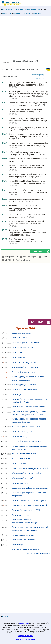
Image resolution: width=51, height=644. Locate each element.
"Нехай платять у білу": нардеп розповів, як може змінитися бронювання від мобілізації (28, 120)
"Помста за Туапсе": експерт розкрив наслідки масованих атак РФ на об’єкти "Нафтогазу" (29, 144)
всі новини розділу (38, 75)
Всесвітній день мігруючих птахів (27, 426)
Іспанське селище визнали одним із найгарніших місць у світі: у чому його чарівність (26, 208)
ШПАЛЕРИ (37, 14)
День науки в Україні (21, 483)
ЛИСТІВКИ (26, 14)
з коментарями (39, 78)
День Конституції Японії (23, 348)
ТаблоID (44, 257)
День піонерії (18, 545)
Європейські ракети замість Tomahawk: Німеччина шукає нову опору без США (26, 111)
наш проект (24, 623)
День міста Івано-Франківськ (24, 389)
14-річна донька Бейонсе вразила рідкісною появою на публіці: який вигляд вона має (28, 84)
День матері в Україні (21, 436)
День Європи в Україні (22, 431)
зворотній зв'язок (25, 636)
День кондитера (19, 357)
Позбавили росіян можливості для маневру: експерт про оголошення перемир (28, 104)
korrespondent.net (11, 257)
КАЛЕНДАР (6, 14)
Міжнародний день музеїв (23, 535)
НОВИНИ (45, 9)
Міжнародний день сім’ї (22, 478)
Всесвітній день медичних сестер (26, 441)
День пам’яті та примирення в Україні (28, 407)
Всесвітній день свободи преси (25, 343)
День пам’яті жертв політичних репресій (30, 505)
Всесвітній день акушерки (23, 372)
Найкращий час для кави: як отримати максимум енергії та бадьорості (25, 153)
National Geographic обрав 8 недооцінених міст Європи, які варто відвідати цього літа (27, 182)
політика (5, 616)
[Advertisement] (25, 38)
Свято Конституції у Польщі (24, 362)
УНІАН (7, 260)
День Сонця (17, 353)
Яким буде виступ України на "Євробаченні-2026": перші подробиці (25, 240)
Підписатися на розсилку (38, 554)
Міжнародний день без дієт (24, 385)
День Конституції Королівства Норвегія (29, 500)
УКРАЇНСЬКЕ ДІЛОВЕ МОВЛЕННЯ (27, 9)
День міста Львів (19, 338)
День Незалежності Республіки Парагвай (30, 468)
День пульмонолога (20, 515)
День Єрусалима (19, 463)
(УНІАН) (13, 87)
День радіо (17, 394)
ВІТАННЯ (16, 14)
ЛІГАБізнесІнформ (29, 257)
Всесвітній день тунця (22, 333)
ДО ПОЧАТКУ (7, 9)
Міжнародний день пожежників (26, 367)
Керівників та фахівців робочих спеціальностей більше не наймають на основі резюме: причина (29, 233)
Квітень (18, 549)
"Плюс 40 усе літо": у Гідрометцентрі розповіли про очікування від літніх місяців (28, 191)
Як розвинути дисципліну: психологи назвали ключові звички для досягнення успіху (29, 166)
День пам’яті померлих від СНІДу (27, 510)
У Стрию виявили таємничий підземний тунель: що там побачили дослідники (26, 222)
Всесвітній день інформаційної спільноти (30, 488)
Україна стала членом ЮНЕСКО (26, 454)
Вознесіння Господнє (21, 459)
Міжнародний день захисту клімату (27, 473)
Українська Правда (22, 260)
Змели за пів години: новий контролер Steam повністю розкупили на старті (28, 175)
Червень (33, 549)
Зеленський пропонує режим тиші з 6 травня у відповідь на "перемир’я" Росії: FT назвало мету (28, 136)
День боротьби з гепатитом (24, 540)
